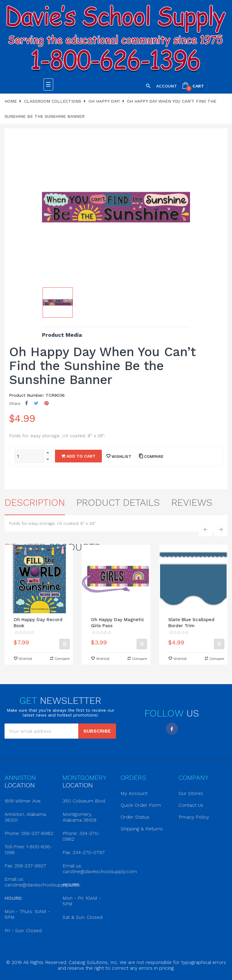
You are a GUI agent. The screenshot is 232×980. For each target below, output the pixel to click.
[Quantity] (29, 456)
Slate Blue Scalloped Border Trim (191, 623)
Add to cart (78, 456)
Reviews (192, 502)
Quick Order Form (141, 805)
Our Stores (191, 793)
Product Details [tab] (118, 502)
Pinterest (47, 403)
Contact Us (191, 805)
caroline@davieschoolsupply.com (42, 885)
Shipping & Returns (142, 829)
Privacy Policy (194, 817)
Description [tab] (35, 502)
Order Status (135, 817)
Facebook (172, 729)
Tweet (36, 403)
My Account (134, 793)
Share (26, 403)
